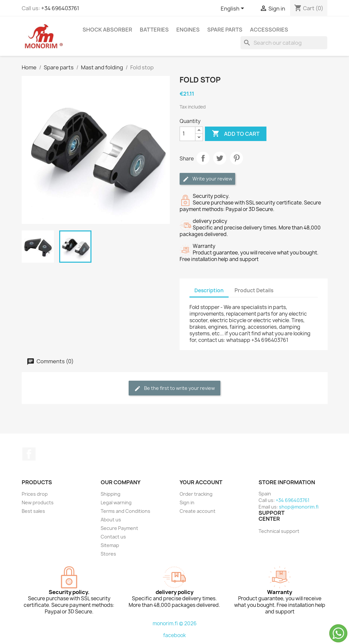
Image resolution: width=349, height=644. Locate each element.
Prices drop (35, 494)
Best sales (33, 511)
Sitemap (110, 545)
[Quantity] (187, 134)
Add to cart (236, 134)
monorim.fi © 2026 (175, 623)
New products (38, 502)
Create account (198, 511)
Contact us (113, 537)
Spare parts (225, 30)
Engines (188, 30)
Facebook (29, 454)
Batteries (154, 30)
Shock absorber (107, 30)
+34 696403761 (60, 8)
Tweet (220, 158)
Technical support (279, 531)
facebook (174, 635)
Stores (108, 554)
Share (203, 158)
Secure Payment (119, 528)
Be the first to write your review (174, 388)
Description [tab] (209, 290)
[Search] (284, 43)
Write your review (207, 179)
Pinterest (237, 158)
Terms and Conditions (125, 511)
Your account (201, 482)
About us (111, 520)
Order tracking (196, 494)
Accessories (269, 30)
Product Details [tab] (254, 290)
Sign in (187, 502)
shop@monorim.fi (299, 507)
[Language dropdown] (234, 9)
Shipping (111, 494)
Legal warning (116, 502)
